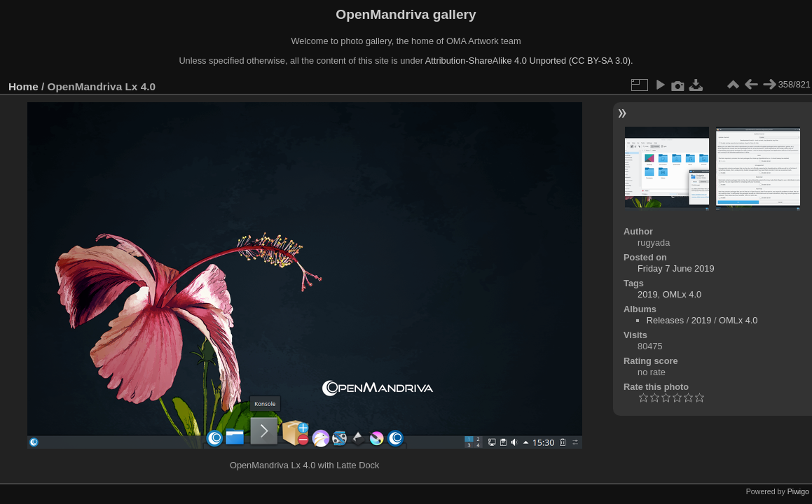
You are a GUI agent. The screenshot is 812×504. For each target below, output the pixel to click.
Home (23, 86)
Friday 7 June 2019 (676, 268)
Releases (665, 320)
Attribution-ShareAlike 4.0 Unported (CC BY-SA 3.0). (529, 61)
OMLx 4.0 (682, 294)
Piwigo (798, 491)
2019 (647, 294)
